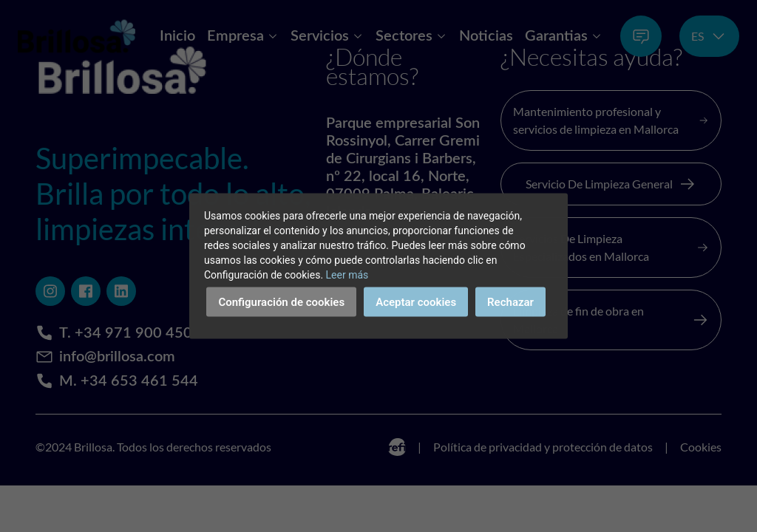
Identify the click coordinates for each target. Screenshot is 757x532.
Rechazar (510, 302)
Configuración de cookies (281, 302)
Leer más (347, 275)
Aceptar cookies (416, 302)
